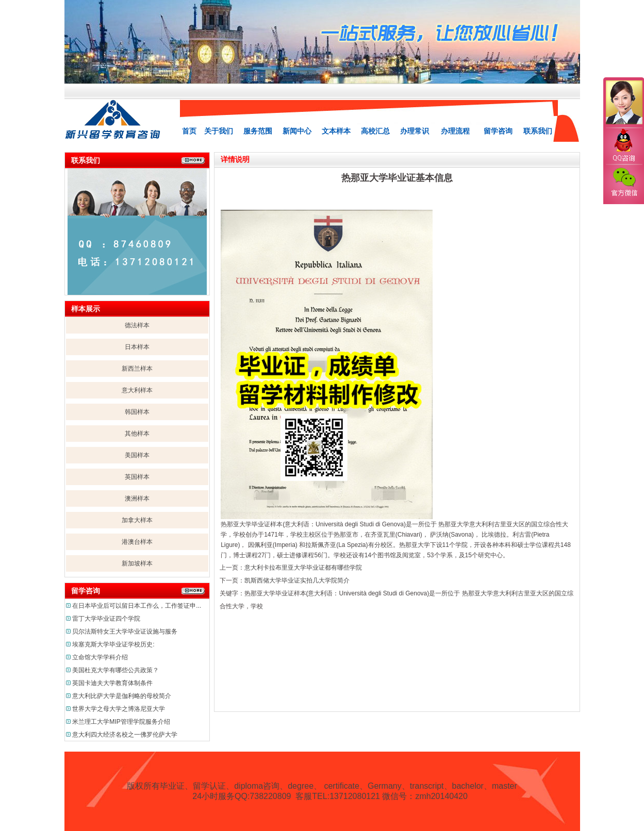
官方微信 (623, 182)
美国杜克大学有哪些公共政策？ (115, 670)
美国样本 (137, 455)
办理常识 (415, 131)
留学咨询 (498, 131)
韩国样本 (137, 412)
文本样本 (336, 131)
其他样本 (137, 434)
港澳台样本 (137, 542)
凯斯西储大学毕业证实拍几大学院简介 (297, 580)
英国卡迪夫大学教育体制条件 (112, 683)
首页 (189, 131)
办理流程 (455, 131)
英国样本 (137, 477)
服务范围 (258, 131)
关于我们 (219, 131)
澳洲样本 (137, 498)
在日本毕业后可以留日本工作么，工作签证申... (137, 606)
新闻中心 (297, 131)
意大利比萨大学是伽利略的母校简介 (122, 696)
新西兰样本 (137, 369)
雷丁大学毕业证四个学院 (106, 619)
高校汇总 (375, 131)
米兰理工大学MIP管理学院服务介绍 (121, 722)
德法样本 (137, 325)
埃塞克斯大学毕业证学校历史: (113, 644)
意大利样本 (137, 390)
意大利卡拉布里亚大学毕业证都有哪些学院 (303, 568)
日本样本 (137, 347)
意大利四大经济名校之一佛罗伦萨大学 (125, 735)
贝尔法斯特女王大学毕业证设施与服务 (125, 631)
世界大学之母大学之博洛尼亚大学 (119, 709)
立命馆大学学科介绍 (100, 657)
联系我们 (538, 131)
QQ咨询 (623, 146)
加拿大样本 (137, 520)
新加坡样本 (137, 563)
